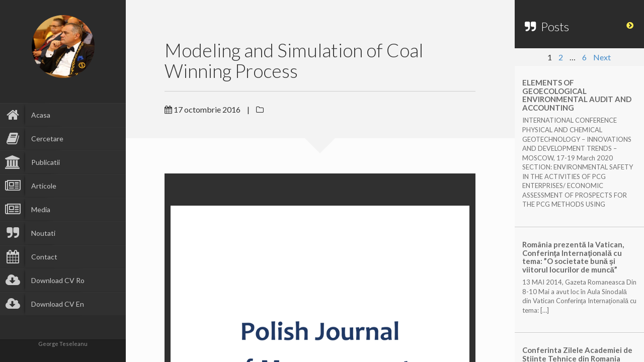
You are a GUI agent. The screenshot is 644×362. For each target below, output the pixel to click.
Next (602, 57)
